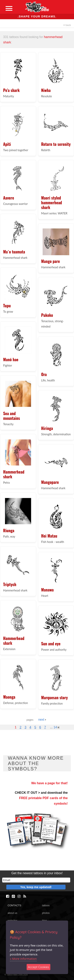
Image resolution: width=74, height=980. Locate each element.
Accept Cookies (39, 967)
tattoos (46, 905)
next (42, 720)
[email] (36, 880)
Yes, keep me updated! (36, 887)
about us (12, 913)
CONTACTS (14, 905)
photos (46, 913)
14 (56, 727)
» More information (23, 959)
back (67, 25)
